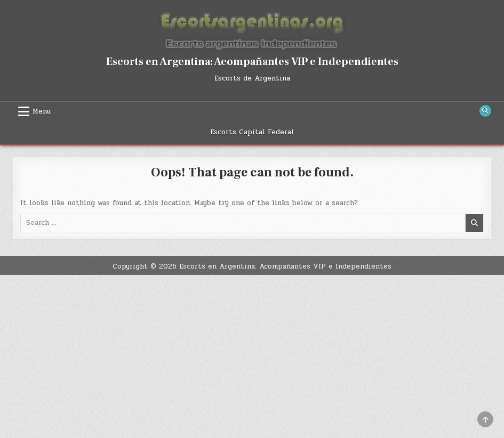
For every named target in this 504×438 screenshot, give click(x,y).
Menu (42, 111)
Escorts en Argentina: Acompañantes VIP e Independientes (252, 62)
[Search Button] (485, 111)
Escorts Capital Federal (252, 132)
